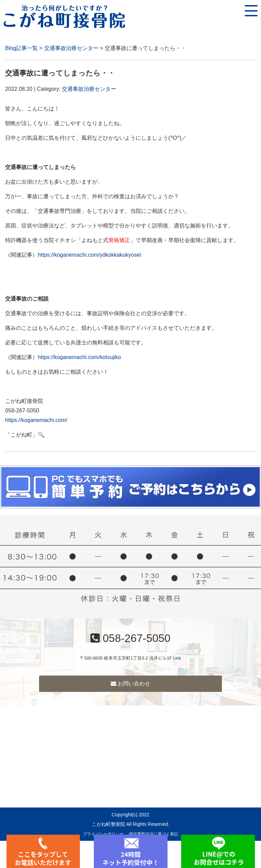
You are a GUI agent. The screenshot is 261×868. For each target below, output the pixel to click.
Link (177, 658)
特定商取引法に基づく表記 (154, 834)
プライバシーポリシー (103, 834)
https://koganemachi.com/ (36, 420)
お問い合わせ (130, 684)
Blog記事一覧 (21, 48)
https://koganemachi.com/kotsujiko (79, 357)
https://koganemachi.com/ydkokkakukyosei (89, 255)
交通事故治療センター (71, 48)
